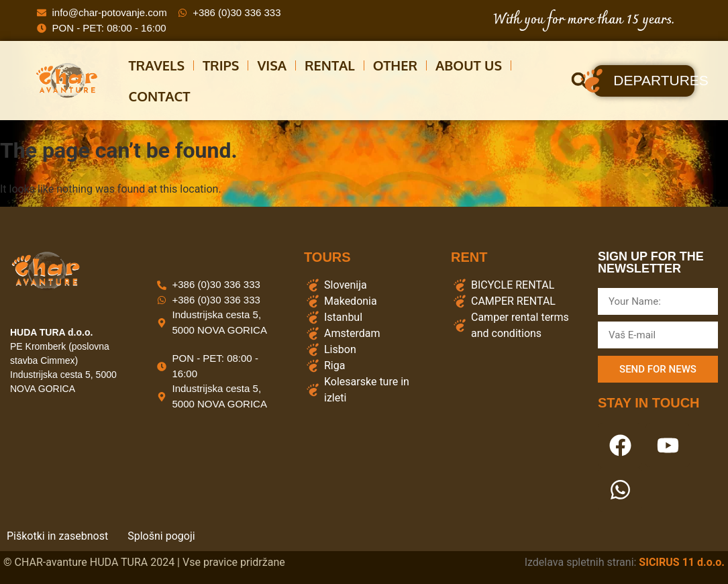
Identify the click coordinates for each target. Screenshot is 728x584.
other (395, 65)
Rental (330, 65)
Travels (157, 65)
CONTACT (160, 96)
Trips (221, 65)
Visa (272, 65)
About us (469, 65)
